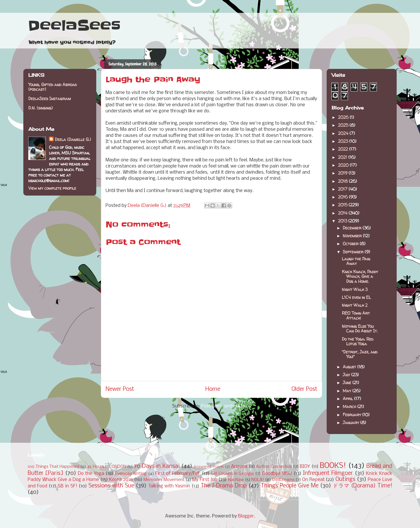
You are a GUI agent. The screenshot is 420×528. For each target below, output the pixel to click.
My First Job (205, 480)
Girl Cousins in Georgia (232, 474)
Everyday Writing (131, 474)
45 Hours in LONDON (107, 467)
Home (213, 389)
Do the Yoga (91, 474)
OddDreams (283, 480)
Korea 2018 (121, 480)
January (351, 422)
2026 (344, 117)
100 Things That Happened (54, 467)
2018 (343, 181)
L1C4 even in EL (356, 297)
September (354, 252)
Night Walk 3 (355, 289)
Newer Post (120, 389)
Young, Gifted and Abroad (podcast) (52, 87)
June (348, 383)
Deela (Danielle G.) (73, 139)
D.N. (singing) (41, 108)
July (347, 375)
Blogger (246, 516)
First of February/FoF (178, 474)
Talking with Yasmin (169, 486)
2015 (343, 205)
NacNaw (236, 480)
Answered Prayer (209, 467)
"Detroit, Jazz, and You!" (360, 354)
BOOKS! (333, 466)
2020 (344, 165)
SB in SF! (68, 486)
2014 (343, 213)
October (351, 244)
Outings (345, 480)
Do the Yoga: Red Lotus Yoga (358, 341)
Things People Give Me (290, 486)
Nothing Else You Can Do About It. (360, 329)
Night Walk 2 (355, 305)
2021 (343, 157)
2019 (343, 173)
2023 (344, 141)
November (353, 236)
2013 (343, 221)
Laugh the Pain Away (356, 261)
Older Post (304, 389)
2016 (343, 197)
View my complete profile (52, 188)
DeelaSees (74, 26)
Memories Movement (164, 480)
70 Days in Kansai (157, 466)
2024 (344, 133)
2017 (343, 189)
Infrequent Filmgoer (328, 473)
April (348, 399)
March (350, 406)
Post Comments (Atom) (226, 406)
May (348, 391)
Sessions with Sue (111, 486)
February (352, 415)
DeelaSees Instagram (50, 99)
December (353, 228)
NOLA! (258, 480)
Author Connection (274, 467)
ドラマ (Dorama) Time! (363, 486)
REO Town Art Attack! (356, 316)
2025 (344, 125)
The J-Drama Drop (224, 486)
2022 (344, 149)
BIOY (305, 467)
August (350, 367)
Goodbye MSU (277, 474)
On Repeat (313, 480)
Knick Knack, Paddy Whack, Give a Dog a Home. (360, 277)
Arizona (239, 467)
